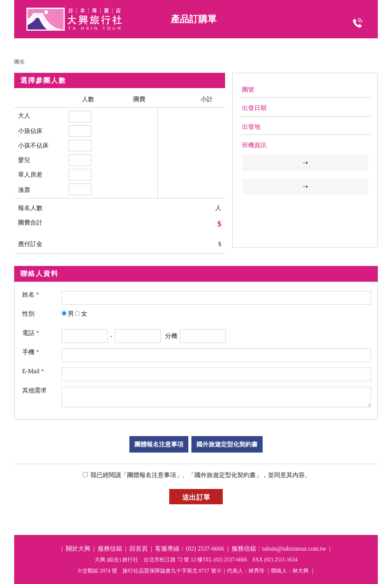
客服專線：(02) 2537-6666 (189, 549)
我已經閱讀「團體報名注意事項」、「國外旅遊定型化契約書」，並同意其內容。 (200, 475)
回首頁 (139, 549)
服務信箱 (110, 549)
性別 (28, 314)
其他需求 (34, 390)
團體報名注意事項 (159, 444)
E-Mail (33, 371)
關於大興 (78, 549)
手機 (31, 352)
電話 (31, 333)
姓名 (31, 294)
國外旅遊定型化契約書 (227, 444)
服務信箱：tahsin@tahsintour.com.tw (279, 549)
